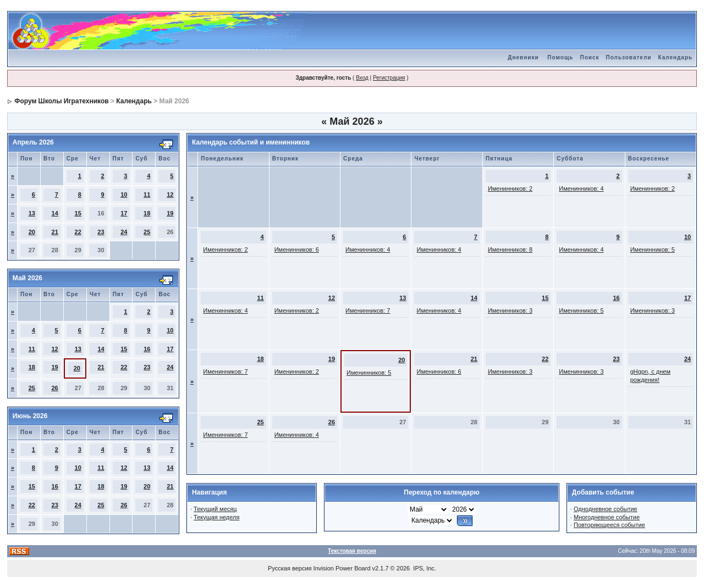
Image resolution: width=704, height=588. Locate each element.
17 (124, 213)
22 (78, 232)
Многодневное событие (607, 517)
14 (55, 213)
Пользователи (628, 57)
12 (170, 195)
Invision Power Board (342, 568)
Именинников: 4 (581, 188)
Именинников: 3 (510, 310)
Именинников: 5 (653, 249)
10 (124, 195)
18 (147, 213)
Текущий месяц (215, 509)
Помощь (560, 57)
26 (54, 388)
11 (147, 195)
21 (55, 232)
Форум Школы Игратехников (62, 101)
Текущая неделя (216, 517)
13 (32, 213)
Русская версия (290, 568)
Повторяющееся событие (609, 525)
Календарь (675, 57)
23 (101, 232)
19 (170, 213)
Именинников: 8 (510, 249)
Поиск (589, 57)
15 (78, 213)
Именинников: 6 (297, 249)
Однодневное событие (606, 509)
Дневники (523, 57)
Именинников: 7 (368, 310)
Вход (362, 78)
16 (147, 349)
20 (32, 232)
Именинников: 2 (510, 188)
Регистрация (389, 78)
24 (124, 232)
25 (147, 232)
